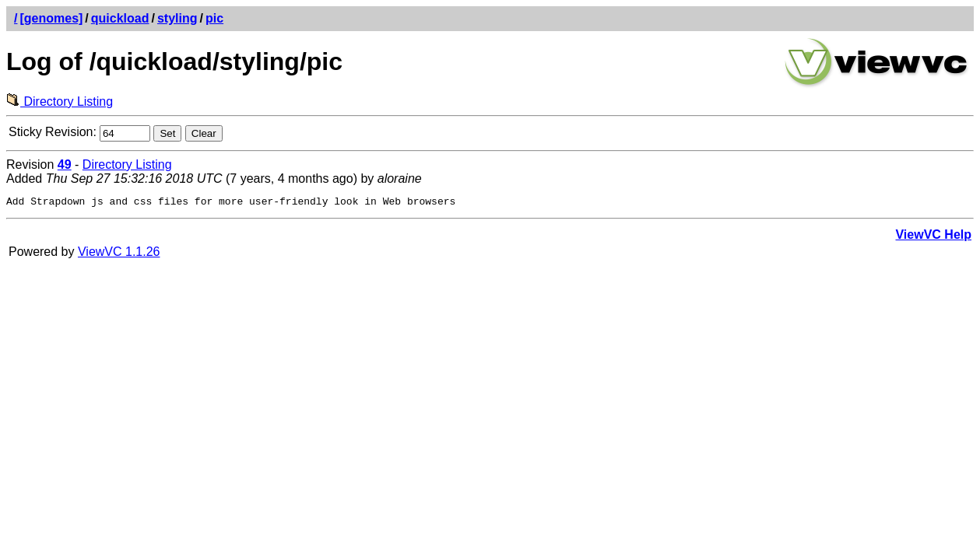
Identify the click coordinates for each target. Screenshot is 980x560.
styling (177, 18)
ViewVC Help (933, 237)
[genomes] (51, 18)
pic (214, 18)
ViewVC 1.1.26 (119, 254)
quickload (120, 18)
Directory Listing (60, 101)
